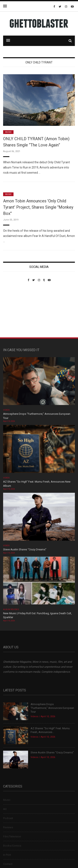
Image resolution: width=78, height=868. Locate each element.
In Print (7, 855)
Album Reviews (11, 609)
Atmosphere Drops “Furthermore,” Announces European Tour (52, 708)
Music (8, 132)
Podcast (8, 818)
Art (5, 809)
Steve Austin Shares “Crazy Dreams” (25, 549)
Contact (8, 864)
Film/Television (12, 836)
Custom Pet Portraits (15, 310)
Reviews (8, 827)
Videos (6, 410)
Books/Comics (12, 846)
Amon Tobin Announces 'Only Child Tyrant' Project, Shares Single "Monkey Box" (38, 207)
